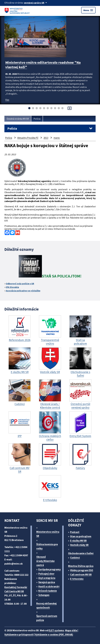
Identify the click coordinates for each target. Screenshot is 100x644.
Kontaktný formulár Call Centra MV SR (16, 589)
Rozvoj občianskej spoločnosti (46, 606)
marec (57, 138)
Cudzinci (75, 558)
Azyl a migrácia (47, 578)
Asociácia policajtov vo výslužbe (23, 291)
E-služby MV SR (78, 541)
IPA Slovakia (12, 287)
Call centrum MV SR (81, 575)
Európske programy (50, 569)
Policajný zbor (46, 574)
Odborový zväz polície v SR (20, 284)
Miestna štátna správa (81, 566)
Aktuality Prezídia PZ (28, 138)
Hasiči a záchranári (49, 586)
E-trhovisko (77, 579)
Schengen (44, 595)
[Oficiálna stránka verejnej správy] (36, 3)
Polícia (37, 119)
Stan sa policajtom (81, 536)
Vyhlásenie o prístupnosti (19, 635)
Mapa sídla (71, 630)
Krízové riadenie (48, 591)
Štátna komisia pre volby (47, 546)
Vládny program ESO (82, 570)
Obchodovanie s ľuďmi (81, 553)
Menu (88, 10)
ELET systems (56, 630)
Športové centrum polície (47, 618)
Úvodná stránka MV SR (18, 119)
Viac (7, 100)
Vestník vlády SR (79, 545)
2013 (46, 138)
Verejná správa (47, 582)
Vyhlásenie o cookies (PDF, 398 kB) (54, 635)
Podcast (75, 532)
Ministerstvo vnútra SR (48, 534)
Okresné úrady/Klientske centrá (45, 561)
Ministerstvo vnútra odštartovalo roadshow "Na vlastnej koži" (43, 65)
